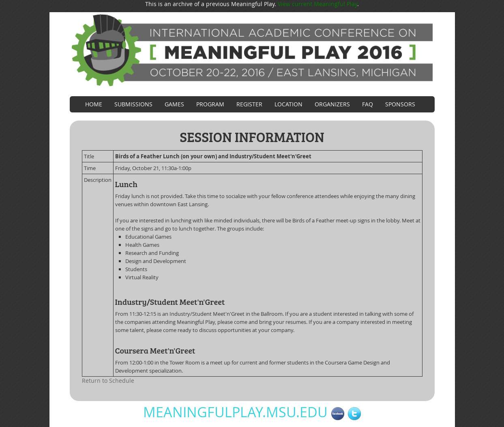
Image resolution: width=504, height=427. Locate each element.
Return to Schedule (108, 381)
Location (288, 104)
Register (249, 104)
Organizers (332, 104)
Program (210, 104)
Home (94, 104)
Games (174, 104)
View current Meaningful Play (317, 4)
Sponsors (400, 104)
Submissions (133, 104)
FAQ (368, 104)
